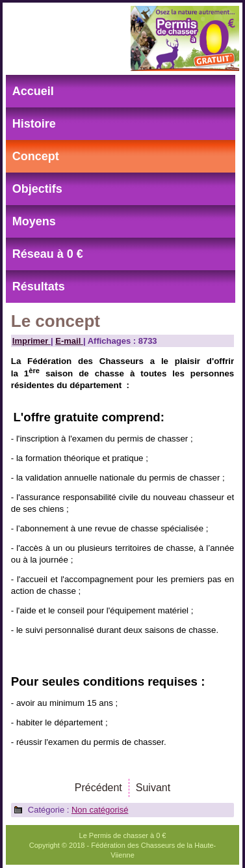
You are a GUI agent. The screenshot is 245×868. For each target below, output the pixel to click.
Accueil (33, 91)
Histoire (34, 124)
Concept (36, 156)
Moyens (34, 221)
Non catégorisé (100, 810)
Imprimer (32, 341)
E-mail (69, 341)
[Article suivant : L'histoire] (153, 788)
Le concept (56, 321)
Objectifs (37, 189)
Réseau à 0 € (48, 254)
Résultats (39, 287)
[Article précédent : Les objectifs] (98, 788)
